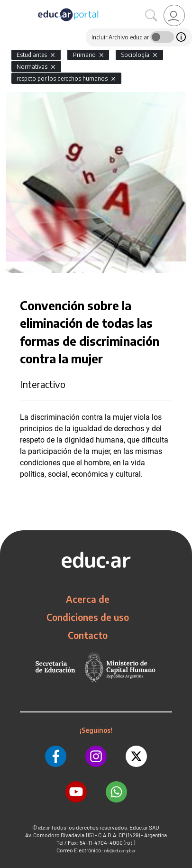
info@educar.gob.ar (120, 851)
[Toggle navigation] (9, 5)
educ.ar (44, 828)
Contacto (88, 635)
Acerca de (88, 599)
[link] (174, 15)
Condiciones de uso (88, 617)
